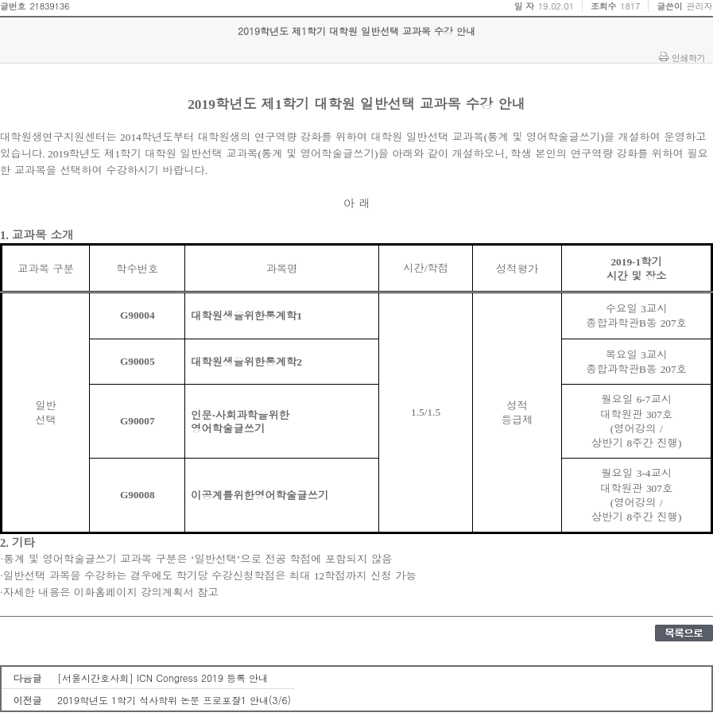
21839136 (49, 6)
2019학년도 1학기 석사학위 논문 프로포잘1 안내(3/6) (174, 700)
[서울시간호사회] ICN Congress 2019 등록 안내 (163, 678)
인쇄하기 (688, 57)
